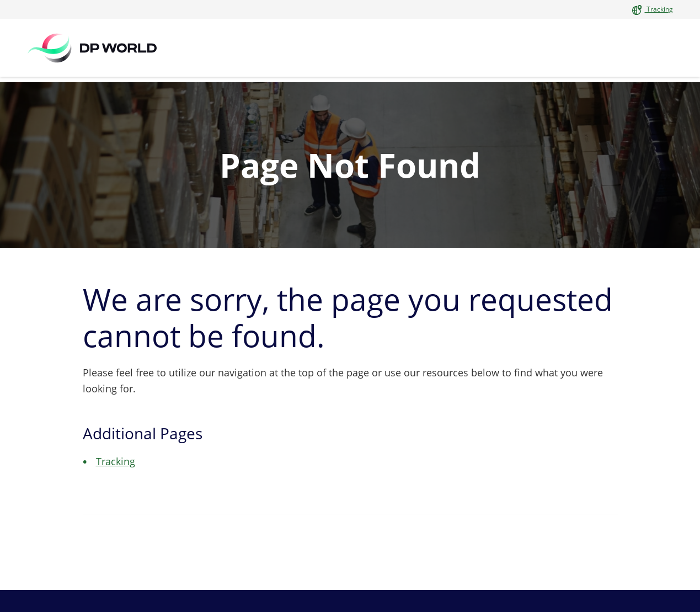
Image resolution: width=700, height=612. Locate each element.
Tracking (659, 9)
